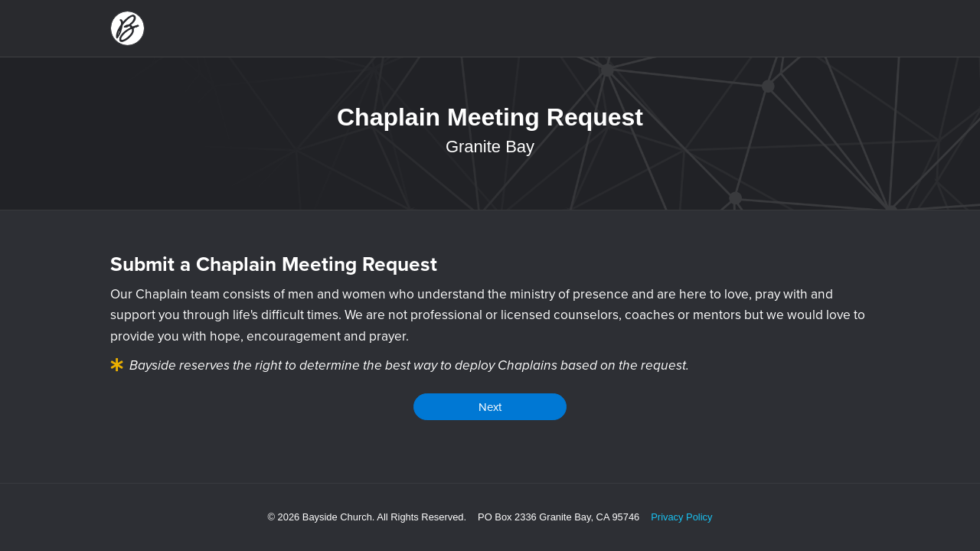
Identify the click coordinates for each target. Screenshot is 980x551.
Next (490, 407)
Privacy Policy (681, 517)
